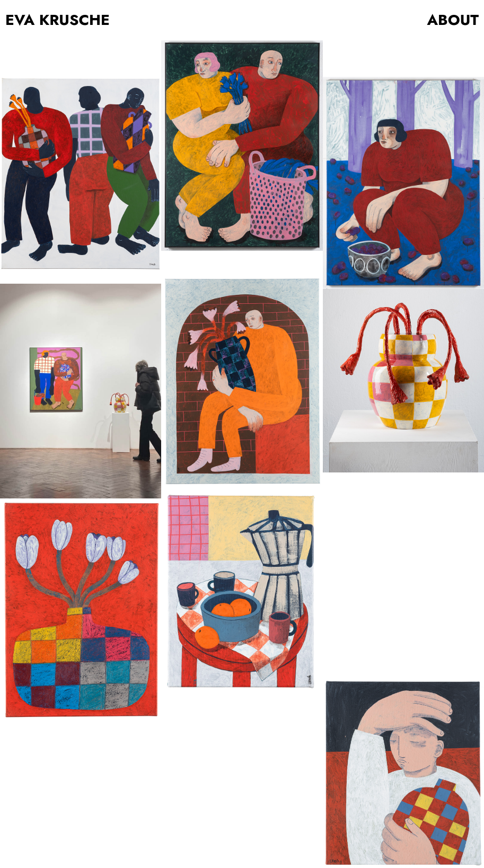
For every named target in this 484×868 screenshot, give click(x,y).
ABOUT (453, 20)
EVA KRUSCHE (58, 20)
